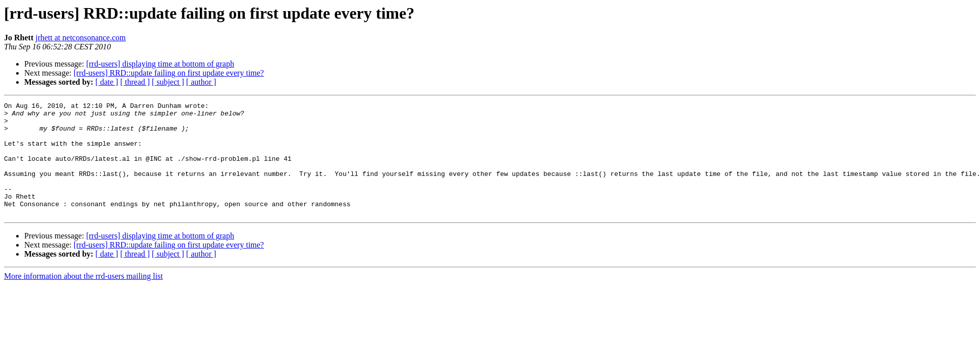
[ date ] (107, 82)
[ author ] (201, 82)
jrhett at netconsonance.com (80, 38)
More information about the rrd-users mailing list (84, 299)
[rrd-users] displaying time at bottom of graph (160, 64)
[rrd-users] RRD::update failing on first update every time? (169, 73)
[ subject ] (168, 82)
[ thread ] (135, 82)
